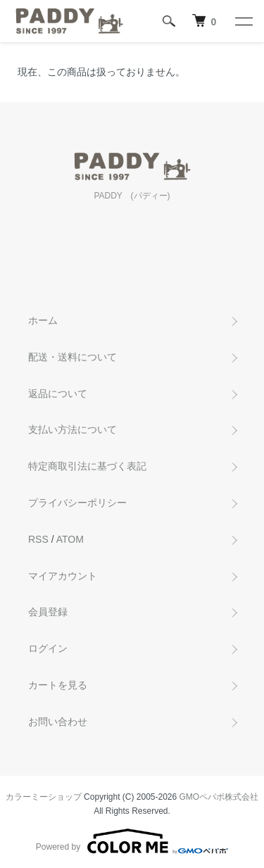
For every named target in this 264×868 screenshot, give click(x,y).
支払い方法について (73, 429)
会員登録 (48, 612)
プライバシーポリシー (77, 503)
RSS (38, 539)
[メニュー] (243, 21)
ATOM (70, 539)
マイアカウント (63, 576)
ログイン (48, 648)
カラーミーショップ (44, 797)
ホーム (43, 320)
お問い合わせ (58, 722)
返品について (58, 394)
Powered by (132, 841)
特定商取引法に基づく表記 (87, 466)
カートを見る (58, 685)
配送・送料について (73, 357)
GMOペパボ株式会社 (219, 797)
